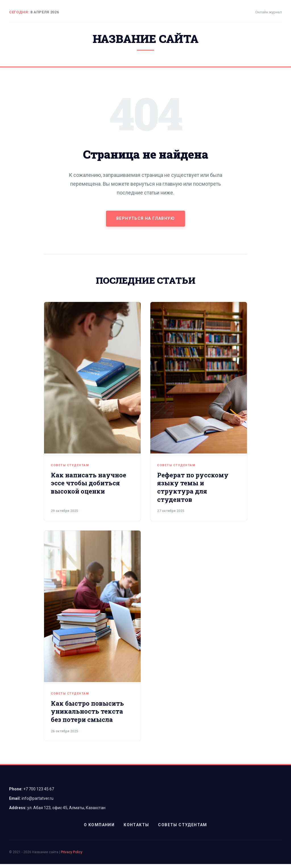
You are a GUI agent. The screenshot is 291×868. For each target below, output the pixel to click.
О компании (99, 829)
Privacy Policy (72, 856)
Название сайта (145, 41)
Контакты (136, 829)
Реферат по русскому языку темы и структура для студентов (193, 491)
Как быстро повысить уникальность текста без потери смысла (87, 715)
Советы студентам (70, 469)
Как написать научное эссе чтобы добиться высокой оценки (89, 487)
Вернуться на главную (145, 222)
